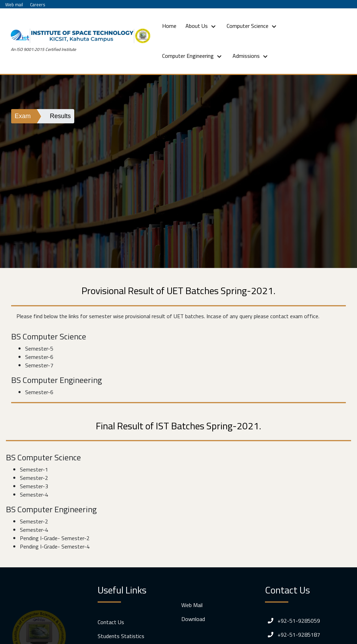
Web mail (14, 5)
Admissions (251, 56)
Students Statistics (121, 636)
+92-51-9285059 (293, 621)
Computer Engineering (193, 56)
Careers (38, 5)
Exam (23, 116)
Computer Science (252, 26)
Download (193, 619)
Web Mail (192, 605)
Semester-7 (39, 365)
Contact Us (111, 622)
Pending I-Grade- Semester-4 (55, 546)
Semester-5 (39, 348)
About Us (202, 26)
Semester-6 (39, 357)
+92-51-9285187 (293, 635)
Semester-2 (34, 478)
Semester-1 (34, 469)
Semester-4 (34, 495)
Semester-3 (34, 486)
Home (171, 26)
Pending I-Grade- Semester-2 (55, 538)
